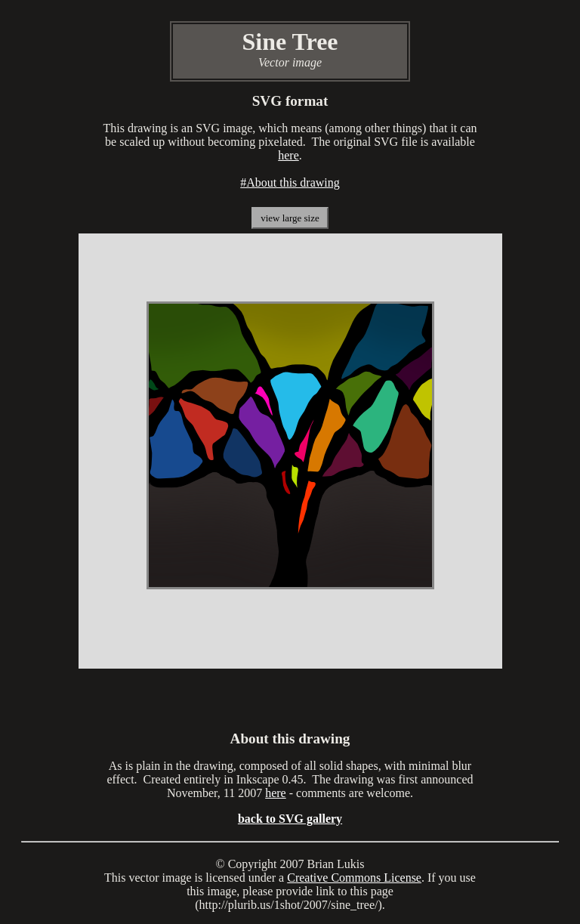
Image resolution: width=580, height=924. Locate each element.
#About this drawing (290, 182)
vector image (160, 878)
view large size (290, 218)
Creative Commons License (354, 878)
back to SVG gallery (290, 819)
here (288, 155)
